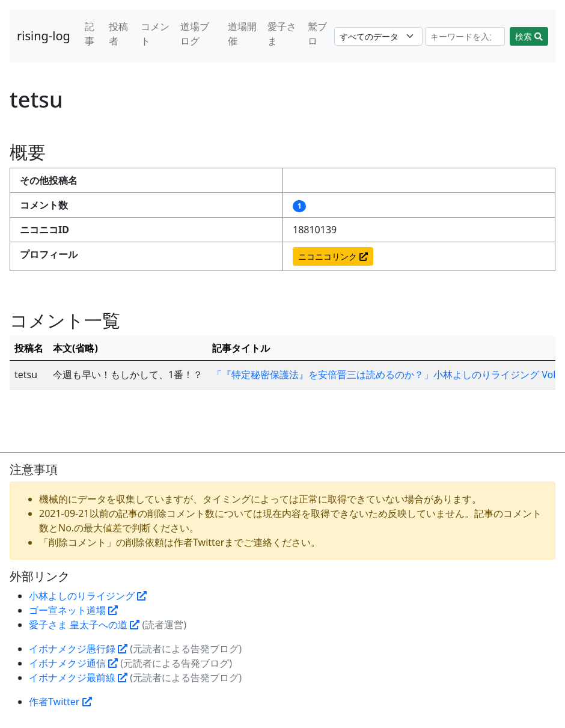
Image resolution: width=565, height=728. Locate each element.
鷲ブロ (317, 34)
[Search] (465, 36)
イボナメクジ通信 (73, 663)
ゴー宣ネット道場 (73, 610)
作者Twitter (60, 702)
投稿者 (118, 34)
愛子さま (282, 34)
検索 (529, 36)
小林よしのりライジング (88, 596)
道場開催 (242, 34)
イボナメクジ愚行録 (78, 649)
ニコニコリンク (333, 256)
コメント (155, 34)
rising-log (44, 36)
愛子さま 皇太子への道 (84, 625)
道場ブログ (195, 34)
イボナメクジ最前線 (78, 678)
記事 (90, 34)
